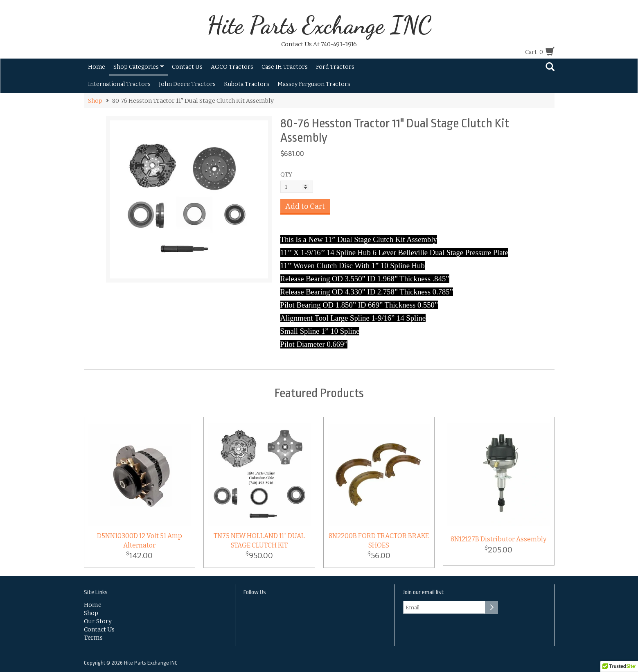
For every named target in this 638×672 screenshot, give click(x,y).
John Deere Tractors (187, 84)
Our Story (98, 621)
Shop (95, 101)
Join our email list (424, 592)
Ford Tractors (335, 67)
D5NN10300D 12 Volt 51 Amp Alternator (140, 541)
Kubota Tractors (247, 84)
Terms (93, 638)
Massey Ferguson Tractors (314, 84)
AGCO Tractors (232, 67)
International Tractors (119, 84)
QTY (286, 174)
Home (97, 67)
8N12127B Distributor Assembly (498, 539)
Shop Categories (139, 67)
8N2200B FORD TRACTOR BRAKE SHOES (379, 541)
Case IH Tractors (285, 67)
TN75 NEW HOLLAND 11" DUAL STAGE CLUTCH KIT (259, 541)
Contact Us (187, 67)
